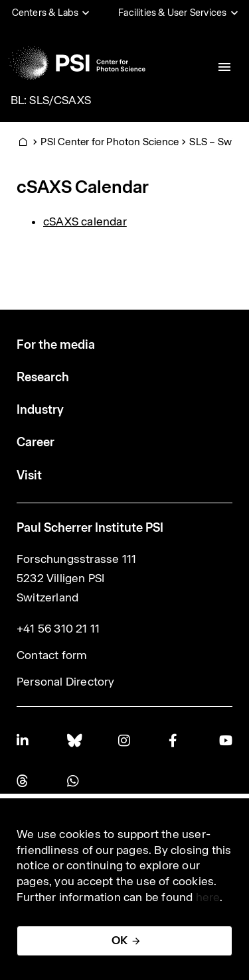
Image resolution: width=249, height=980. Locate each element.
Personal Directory (66, 682)
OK (120, 940)
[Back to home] (77, 63)
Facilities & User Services (172, 13)
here (208, 897)
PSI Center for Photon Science (110, 142)
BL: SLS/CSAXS (51, 100)
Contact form (52, 655)
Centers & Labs (45, 13)
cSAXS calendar (85, 221)
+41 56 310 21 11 (58, 629)
